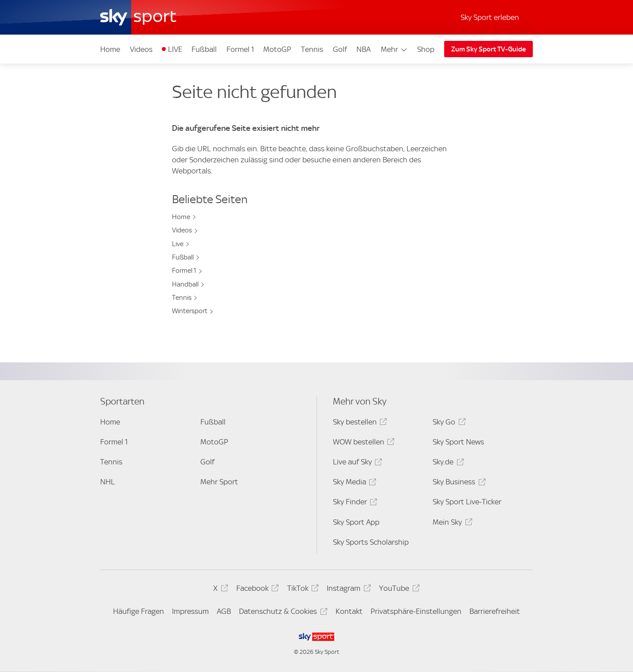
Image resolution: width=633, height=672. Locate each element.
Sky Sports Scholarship (371, 542)
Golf (340, 49)
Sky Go (448, 423)
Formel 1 (240, 49)
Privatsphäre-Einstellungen (416, 611)
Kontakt (349, 611)
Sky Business (458, 483)
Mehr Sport (219, 482)
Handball (185, 284)
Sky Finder (354, 503)
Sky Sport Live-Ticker (467, 502)
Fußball (204, 49)
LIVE (175, 49)
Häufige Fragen (139, 611)
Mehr (394, 49)
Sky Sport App (356, 522)
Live (178, 244)
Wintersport (190, 311)
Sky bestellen (359, 423)
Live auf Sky (356, 463)
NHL (107, 482)
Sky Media (353, 483)
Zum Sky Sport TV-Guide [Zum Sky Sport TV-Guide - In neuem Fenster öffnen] (488, 49)
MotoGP (277, 49)
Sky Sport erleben (490, 17)
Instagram (347, 590)
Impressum (190, 611)
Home (110, 49)
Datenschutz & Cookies (282, 613)
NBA (363, 49)
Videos (141, 49)
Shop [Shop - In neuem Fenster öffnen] (426, 49)
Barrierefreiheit (495, 611)
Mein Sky (451, 524)
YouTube (398, 590)
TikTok (302, 590)
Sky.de (447, 463)
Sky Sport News (458, 442)
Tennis (312, 49)
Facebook (256, 590)
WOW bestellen (362, 443)
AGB (224, 611)
